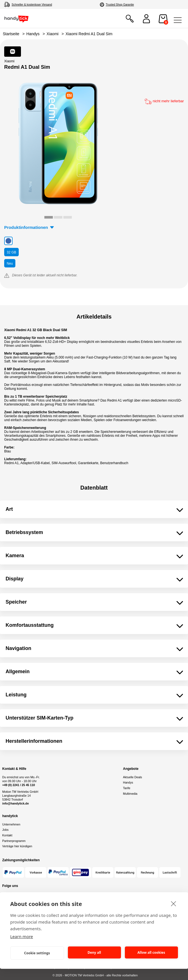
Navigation (18, 648)
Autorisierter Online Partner (124, 5)
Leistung (16, 695)
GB (11, 252)
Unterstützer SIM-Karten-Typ (40, 718)
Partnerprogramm (14, 841)
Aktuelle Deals (132, 777)
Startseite (11, 34)
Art (9, 509)
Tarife (127, 788)
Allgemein (18, 671)
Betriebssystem (24, 532)
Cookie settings (37, 953)
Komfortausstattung (30, 625)
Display (15, 579)
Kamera (15, 556)
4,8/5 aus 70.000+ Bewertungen (31, 5)
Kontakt (7, 835)
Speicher (16, 602)
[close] (174, 903)
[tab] (49, 217)
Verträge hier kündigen (17, 846)
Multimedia (130, 794)
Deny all (94, 952)
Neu (10, 264)
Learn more (22, 936)
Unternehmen (11, 824)
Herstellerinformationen (34, 741)
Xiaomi (53, 34)
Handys (33, 34)
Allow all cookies (151, 952)
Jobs (5, 830)
